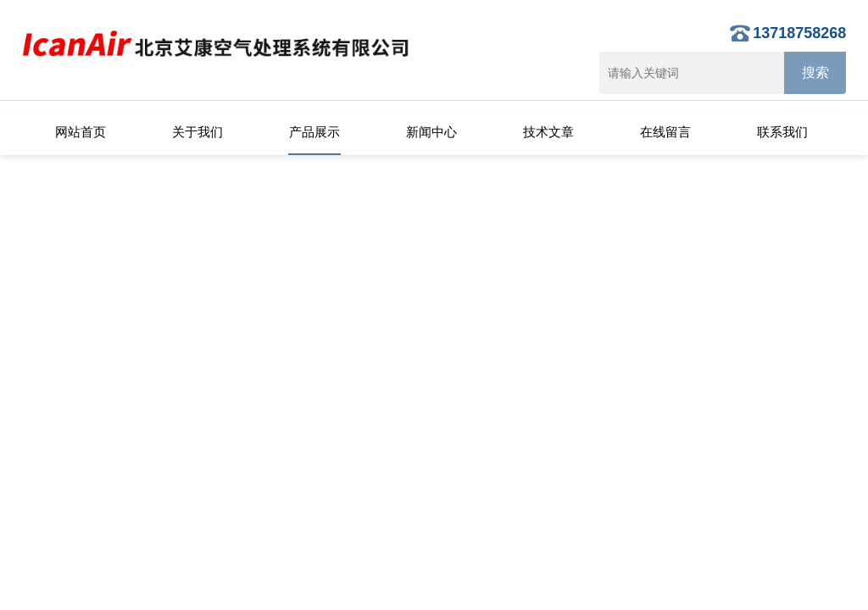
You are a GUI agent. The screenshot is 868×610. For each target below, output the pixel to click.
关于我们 (198, 132)
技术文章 (548, 132)
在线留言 (665, 132)
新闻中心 (431, 132)
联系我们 (782, 132)
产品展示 (314, 132)
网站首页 (81, 132)
